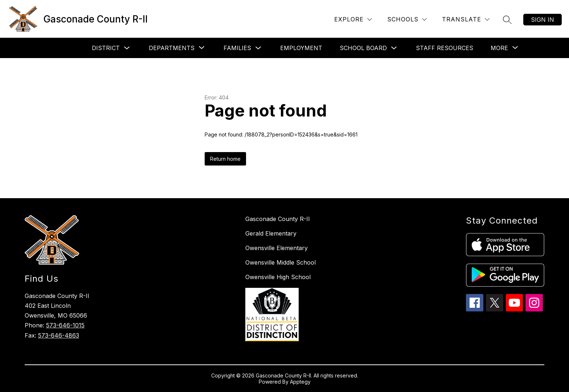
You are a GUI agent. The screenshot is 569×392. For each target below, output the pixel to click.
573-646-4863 (59, 335)
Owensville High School (278, 277)
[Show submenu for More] (499, 48)
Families (237, 48)
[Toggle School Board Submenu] (394, 48)
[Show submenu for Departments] (172, 48)
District (106, 48)
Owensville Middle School (281, 262)
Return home (225, 159)
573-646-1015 (65, 325)
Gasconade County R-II (278, 219)
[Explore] (353, 19)
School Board (363, 48)
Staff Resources (445, 48)
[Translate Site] (466, 19)
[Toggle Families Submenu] (258, 48)
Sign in (543, 20)
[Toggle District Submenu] (127, 48)
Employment (301, 48)
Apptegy (300, 382)
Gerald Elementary (271, 233)
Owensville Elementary (277, 248)
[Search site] (507, 20)
